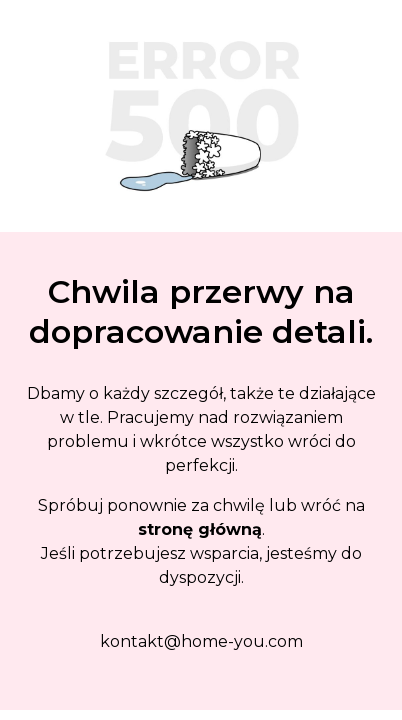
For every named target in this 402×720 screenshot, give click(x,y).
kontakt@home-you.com (201, 641)
